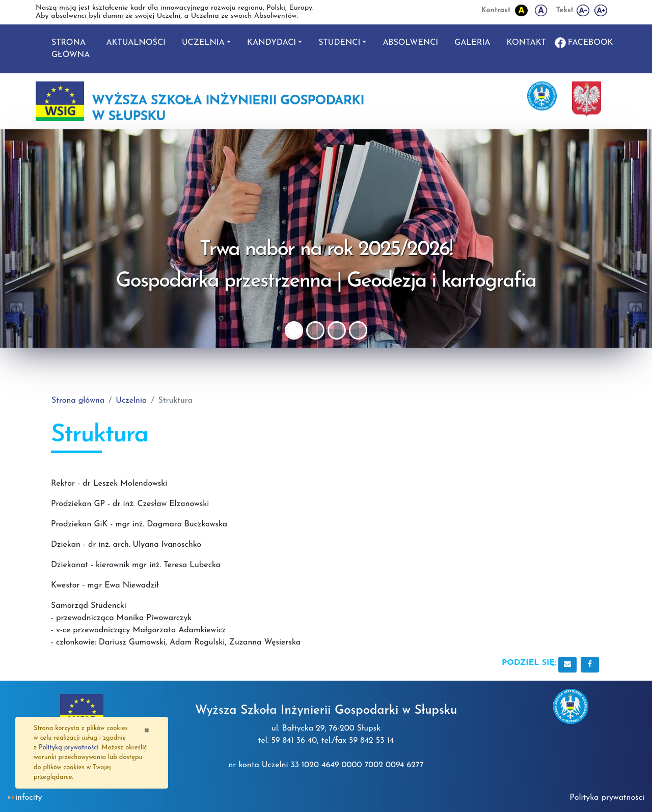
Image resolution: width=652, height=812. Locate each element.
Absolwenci (410, 43)
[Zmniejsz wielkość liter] (584, 10)
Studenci (339, 43)
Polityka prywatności (607, 798)
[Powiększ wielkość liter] (601, 10)
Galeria (472, 43)
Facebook (591, 43)
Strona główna (71, 49)
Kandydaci (271, 43)
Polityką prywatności (69, 748)
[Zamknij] (146, 730)
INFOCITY (29, 798)
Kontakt (526, 43)
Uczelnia (203, 43)
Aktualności (135, 43)
